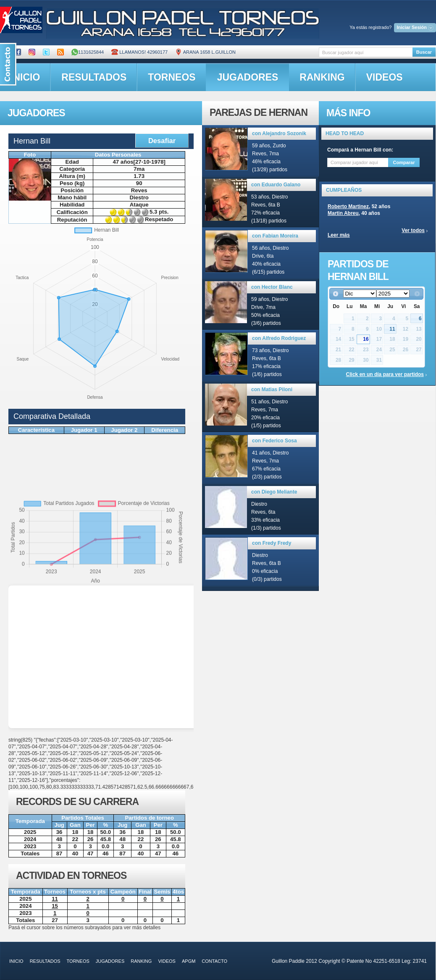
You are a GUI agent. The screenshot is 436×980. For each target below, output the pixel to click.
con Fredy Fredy (272, 543)
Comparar (404, 162)
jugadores (248, 77)
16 (366, 339)
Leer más (339, 235)
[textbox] (366, 52)
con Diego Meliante (274, 492)
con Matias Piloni (272, 389)
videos (385, 77)
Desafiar (162, 141)
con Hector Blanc (272, 287)
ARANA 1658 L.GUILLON (205, 52)
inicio (16, 961)
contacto (214, 961)
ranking (322, 77)
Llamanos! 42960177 (139, 52)
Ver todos (413, 230)
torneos (172, 77)
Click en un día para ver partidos (385, 374)
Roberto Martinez (348, 206)
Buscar (424, 52)
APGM (189, 961)
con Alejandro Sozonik (279, 133)
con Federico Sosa (274, 441)
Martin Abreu (343, 213)
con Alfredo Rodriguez (279, 338)
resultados (94, 77)
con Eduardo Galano (276, 185)
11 (392, 329)
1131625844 (88, 52)
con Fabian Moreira (275, 236)
